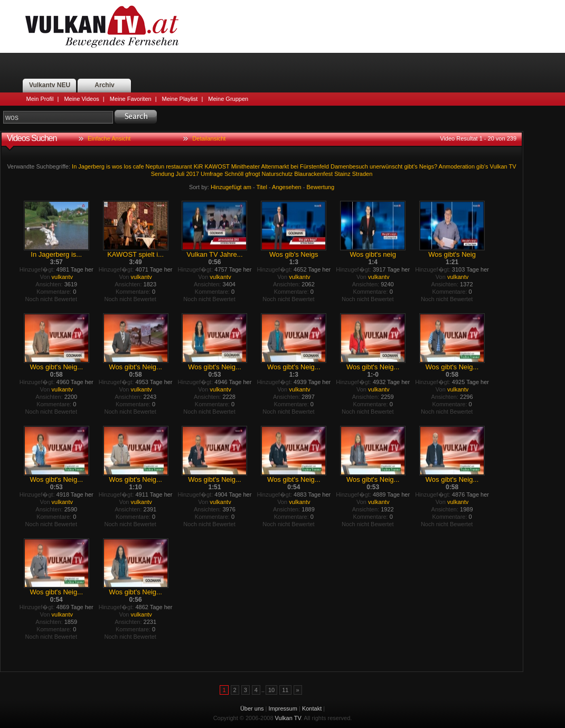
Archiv (104, 85)
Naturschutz (277, 174)
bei (294, 166)
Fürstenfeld (314, 166)
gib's (482, 166)
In (74, 166)
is (108, 166)
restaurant (179, 166)
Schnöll (234, 174)
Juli (180, 174)
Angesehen (287, 187)
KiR (199, 166)
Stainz (342, 174)
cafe (139, 166)
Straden (362, 174)
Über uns (252, 708)
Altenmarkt (275, 166)
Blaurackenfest (313, 174)
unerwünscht (386, 166)
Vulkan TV (102, 26)
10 (271, 690)
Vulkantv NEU (50, 85)
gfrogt (252, 174)
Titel (262, 187)
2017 (192, 174)
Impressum (283, 708)
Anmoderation (457, 166)
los (128, 166)
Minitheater (246, 166)
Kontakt (312, 708)
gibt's (411, 166)
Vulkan (498, 166)
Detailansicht (209, 138)
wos (117, 166)
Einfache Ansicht (109, 138)
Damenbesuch (349, 166)
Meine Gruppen (228, 99)
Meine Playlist (180, 99)
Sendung (163, 174)
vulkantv (62, 277)
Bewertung (321, 187)
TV (513, 166)
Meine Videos (81, 99)
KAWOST (217, 166)
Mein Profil (40, 99)
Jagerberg (91, 166)
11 (285, 690)
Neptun (155, 166)
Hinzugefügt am (231, 187)
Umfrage (212, 174)
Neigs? (428, 166)
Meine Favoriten (131, 99)
